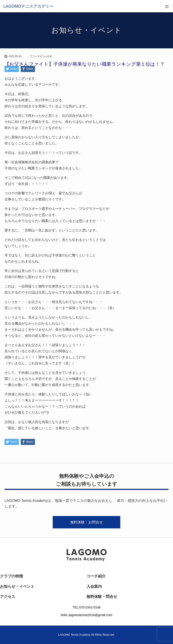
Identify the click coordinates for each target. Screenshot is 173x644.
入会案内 (94, 587)
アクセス (8, 597)
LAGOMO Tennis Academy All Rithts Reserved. (86, 635)
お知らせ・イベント (17, 587)
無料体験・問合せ (102, 597)
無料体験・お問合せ (86, 522)
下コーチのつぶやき (41, 56)
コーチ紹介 (96, 576)
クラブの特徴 (11, 576)
